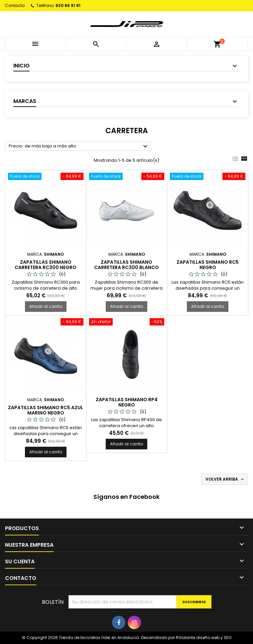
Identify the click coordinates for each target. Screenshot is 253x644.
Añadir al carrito (46, 306)
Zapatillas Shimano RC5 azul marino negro (46, 410)
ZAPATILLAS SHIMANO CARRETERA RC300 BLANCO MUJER (126, 267)
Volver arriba (225, 479)
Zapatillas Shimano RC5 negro (208, 265)
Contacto (15, 5)
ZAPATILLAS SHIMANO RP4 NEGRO (127, 402)
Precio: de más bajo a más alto (79, 146)
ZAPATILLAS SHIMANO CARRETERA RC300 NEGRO (46, 265)
